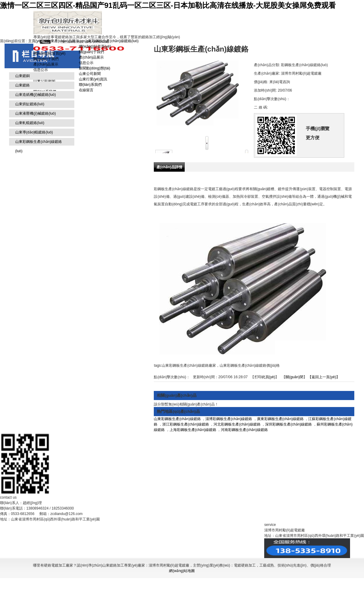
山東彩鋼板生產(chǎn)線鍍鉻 (177, 419)
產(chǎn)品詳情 (169, 167)
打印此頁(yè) (265, 377)
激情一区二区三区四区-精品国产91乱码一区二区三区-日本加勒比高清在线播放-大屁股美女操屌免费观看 (168, 5)
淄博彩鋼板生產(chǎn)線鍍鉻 (229, 419)
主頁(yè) (35, 41)
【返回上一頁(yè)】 (324, 377)
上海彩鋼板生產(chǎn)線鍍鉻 (193, 430)
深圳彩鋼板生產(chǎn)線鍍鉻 (288, 424)
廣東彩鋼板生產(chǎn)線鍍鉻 (280, 419)
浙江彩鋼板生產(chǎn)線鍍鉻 (186, 424)
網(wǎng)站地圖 (182, 571)
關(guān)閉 (294, 377)
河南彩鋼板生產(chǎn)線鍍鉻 (244, 430)
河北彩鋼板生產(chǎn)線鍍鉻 (237, 424)
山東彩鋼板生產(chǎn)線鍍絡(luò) (111, 41)
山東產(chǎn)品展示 (63, 41)
